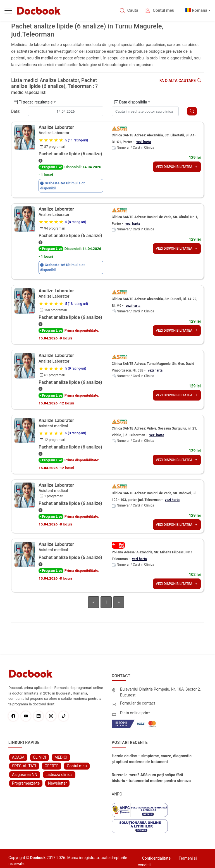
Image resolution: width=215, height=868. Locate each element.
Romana (200, 10)
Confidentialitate (156, 858)
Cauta (133, 10)
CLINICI (40, 757)
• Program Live (51, 167)
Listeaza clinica (59, 775)
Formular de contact (138, 703)
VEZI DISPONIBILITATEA (177, 167)
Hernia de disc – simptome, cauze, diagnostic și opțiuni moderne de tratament (152, 759)
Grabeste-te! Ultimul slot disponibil (63, 186)
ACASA (18, 757)
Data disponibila (131, 102)
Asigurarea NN (25, 775)
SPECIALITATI (24, 766)
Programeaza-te (26, 783)
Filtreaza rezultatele (33, 102)
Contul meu (163, 10)
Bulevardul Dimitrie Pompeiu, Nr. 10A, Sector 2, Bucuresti (160, 692)
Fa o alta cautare (180, 81)
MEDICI (61, 757)
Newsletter (57, 783)
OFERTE (52, 766)
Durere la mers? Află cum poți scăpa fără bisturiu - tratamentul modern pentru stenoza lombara (151, 778)
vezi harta (144, 142)
